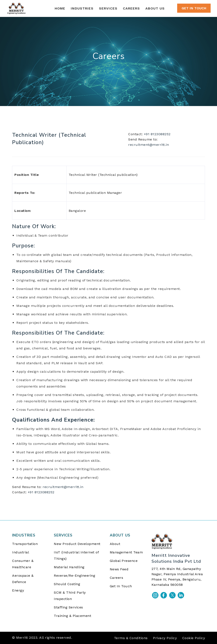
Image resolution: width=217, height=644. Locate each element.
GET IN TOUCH (194, 8)
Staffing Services (68, 607)
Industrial (21, 552)
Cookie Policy (194, 638)
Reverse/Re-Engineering (74, 576)
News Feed (119, 569)
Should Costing (67, 584)
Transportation (25, 544)
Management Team (126, 552)
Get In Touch (121, 586)
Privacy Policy (165, 638)
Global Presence (124, 561)
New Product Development (77, 544)
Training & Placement (72, 616)
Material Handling (69, 567)
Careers (117, 578)
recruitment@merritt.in (149, 145)
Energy (18, 590)
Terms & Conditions (131, 638)
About (115, 544)
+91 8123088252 (157, 134)
